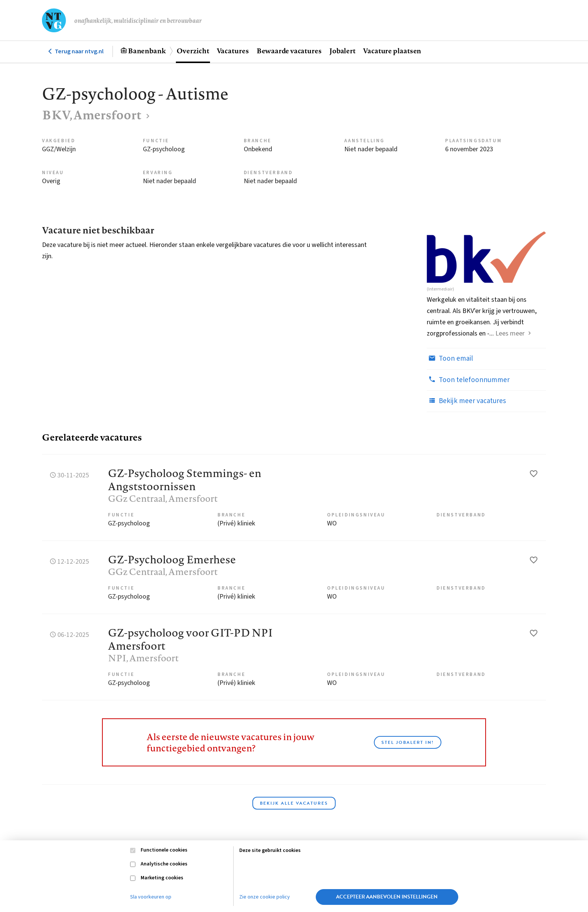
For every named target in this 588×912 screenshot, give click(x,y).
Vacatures (233, 51)
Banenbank (147, 51)
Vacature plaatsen (392, 51)
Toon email (450, 358)
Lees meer (510, 333)
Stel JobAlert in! (408, 742)
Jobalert (342, 51)
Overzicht (193, 51)
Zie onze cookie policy (265, 897)
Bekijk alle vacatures (294, 803)
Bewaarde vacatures (289, 51)
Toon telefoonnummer (468, 380)
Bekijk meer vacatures (466, 401)
